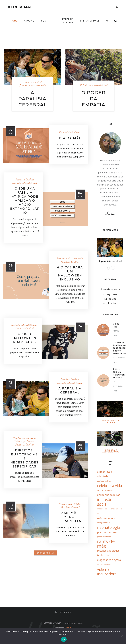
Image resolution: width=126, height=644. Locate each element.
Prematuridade (90, 21)
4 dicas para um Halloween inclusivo (119, 373)
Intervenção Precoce (24, 441)
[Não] (122, 636)
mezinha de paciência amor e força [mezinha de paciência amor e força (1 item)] (109, 511)
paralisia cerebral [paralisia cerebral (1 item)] (104, 537)
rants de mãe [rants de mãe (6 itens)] (106, 544)
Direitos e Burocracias (24, 438)
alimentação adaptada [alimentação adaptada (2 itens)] (105, 474)
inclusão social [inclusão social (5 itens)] (105, 502)
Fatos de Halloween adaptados (24, 338)
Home (14, 21)
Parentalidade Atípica (70, 132)
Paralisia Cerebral (68, 21)
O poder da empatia (94, 99)
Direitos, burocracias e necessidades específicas (24, 458)
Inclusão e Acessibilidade (33, 85)
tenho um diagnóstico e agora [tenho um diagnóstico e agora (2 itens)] (109, 558)
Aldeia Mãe (20, 7)
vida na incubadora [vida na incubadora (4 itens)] (107, 572)
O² (108, 21)
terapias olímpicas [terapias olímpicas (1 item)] (104, 565)
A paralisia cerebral (33, 99)
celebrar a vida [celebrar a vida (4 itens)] (110, 486)
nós (43, 21)
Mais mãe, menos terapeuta (70, 517)
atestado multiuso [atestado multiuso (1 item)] (104, 481)
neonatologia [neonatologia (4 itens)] (108, 527)
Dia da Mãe (70, 138)
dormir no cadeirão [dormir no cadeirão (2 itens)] (109, 495)
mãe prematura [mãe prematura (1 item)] (104, 523)
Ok (64, 639)
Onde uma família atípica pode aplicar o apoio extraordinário (25, 201)
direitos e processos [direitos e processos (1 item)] (105, 490)
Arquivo (29, 21)
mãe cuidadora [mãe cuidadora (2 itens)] (106, 518)
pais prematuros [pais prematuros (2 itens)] (107, 532)
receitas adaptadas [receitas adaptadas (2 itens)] (108, 551)
